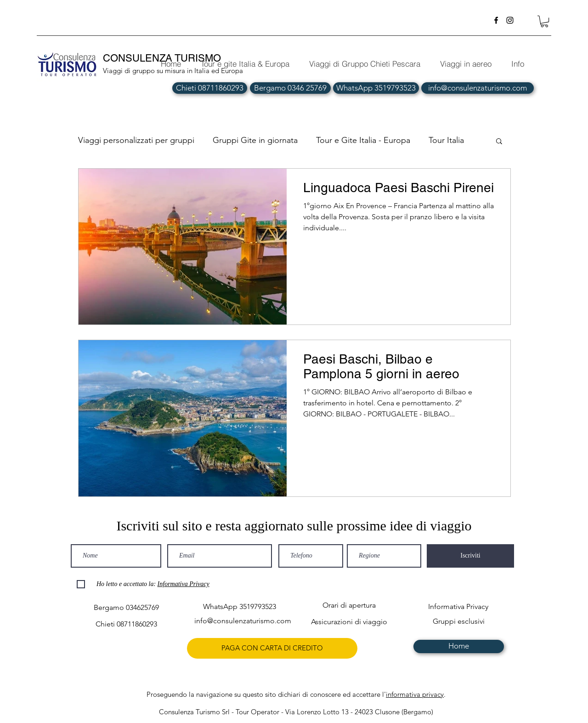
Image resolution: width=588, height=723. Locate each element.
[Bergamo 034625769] (126, 608)
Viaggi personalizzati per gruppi (136, 140)
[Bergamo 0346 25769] (290, 88)
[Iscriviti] (470, 556)
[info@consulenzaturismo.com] (478, 88)
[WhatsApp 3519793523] (376, 88)
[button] (544, 21)
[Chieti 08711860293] (210, 88)
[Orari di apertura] (349, 606)
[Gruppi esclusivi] (459, 622)
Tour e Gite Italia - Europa (363, 140)
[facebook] (496, 20)
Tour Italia (446, 140)
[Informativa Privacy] (458, 607)
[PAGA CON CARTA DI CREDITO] (272, 648)
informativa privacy (415, 694)
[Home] (459, 646)
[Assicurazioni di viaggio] (349, 622)
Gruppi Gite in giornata (255, 140)
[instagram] (510, 20)
